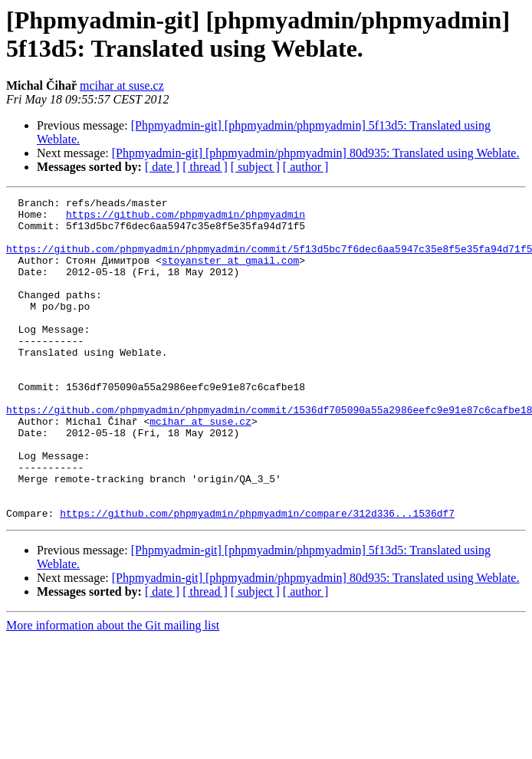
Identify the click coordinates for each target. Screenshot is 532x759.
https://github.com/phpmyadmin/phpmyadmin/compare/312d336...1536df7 (257, 577)
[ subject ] (255, 167)
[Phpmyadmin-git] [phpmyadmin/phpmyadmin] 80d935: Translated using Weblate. (316, 153)
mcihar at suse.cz (122, 85)
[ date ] (162, 167)
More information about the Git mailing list (113, 690)
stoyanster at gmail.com (230, 274)
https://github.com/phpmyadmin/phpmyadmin (186, 219)
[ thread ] (205, 167)
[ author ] (306, 167)
